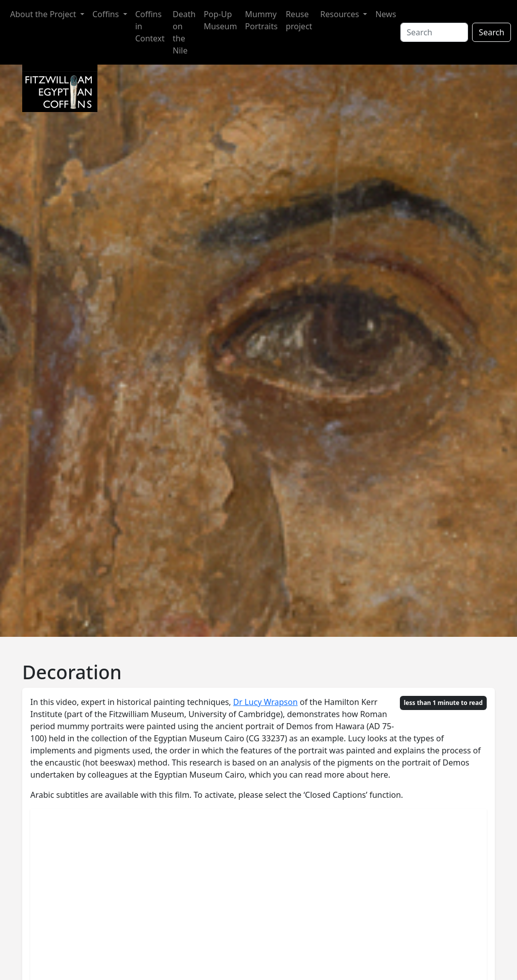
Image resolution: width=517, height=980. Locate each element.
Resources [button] (341, 14)
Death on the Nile (184, 32)
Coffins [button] (107, 14)
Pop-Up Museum (220, 20)
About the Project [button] (44, 14)
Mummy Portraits (261, 20)
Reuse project (299, 20)
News (385, 14)
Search (492, 32)
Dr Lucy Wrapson (266, 702)
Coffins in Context (150, 26)
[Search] (434, 32)
